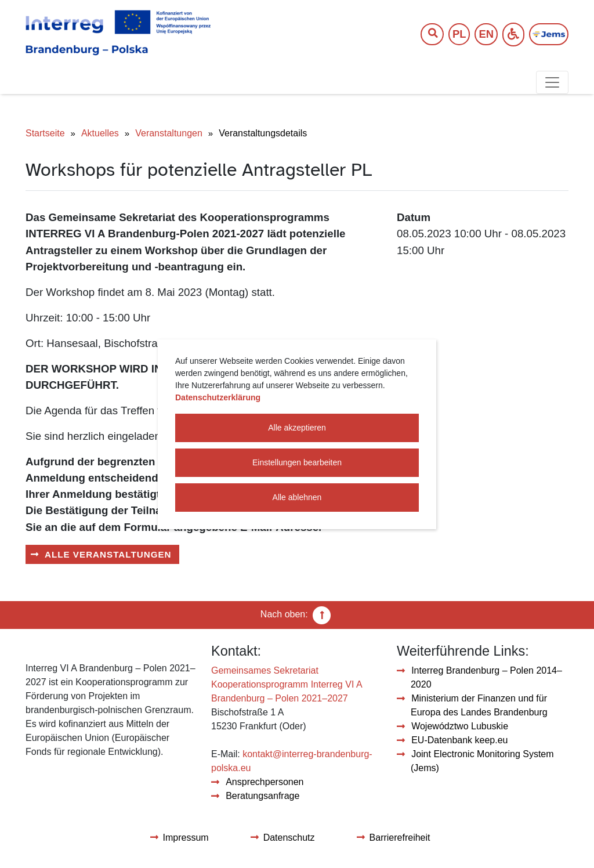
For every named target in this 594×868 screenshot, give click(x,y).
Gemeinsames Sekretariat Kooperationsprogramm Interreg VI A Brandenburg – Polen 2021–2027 (287, 684)
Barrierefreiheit (400, 838)
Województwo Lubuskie (460, 726)
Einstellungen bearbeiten (297, 462)
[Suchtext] (426, 35)
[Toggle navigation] (552, 82)
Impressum (186, 838)
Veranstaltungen (169, 133)
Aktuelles (100, 133)
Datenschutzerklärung (218, 397)
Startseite (45, 133)
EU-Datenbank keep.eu (459, 740)
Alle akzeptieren (297, 428)
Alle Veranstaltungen (108, 554)
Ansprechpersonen (265, 782)
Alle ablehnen (297, 497)
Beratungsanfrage (262, 796)
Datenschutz (289, 838)
